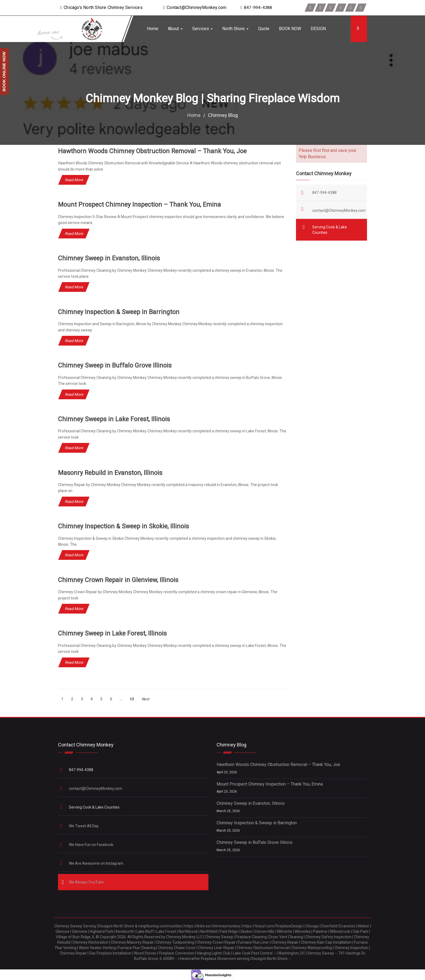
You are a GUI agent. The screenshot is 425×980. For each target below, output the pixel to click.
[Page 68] (132, 699)
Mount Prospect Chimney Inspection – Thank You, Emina (141, 205)
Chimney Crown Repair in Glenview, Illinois (120, 580)
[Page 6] (111, 699)
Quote (264, 29)
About (175, 29)
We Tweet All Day (84, 826)
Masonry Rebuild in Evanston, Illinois (111, 473)
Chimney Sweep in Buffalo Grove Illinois (116, 365)
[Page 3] (82, 699)
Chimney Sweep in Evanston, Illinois (110, 258)
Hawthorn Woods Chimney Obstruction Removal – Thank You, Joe (154, 151)
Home (153, 29)
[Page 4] (92, 699)
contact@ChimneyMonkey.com (339, 210)
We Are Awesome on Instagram (96, 863)
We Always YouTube (87, 882)
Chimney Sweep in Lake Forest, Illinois (114, 633)
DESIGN (318, 29)
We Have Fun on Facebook (91, 844)
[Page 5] (102, 699)
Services (202, 29)
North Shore (235, 29)
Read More (74, 180)
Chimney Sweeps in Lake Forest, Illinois (115, 419)
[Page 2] (72, 699)
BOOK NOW (290, 29)
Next (146, 699)
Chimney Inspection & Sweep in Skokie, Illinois (125, 526)
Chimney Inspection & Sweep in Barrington (120, 312)
